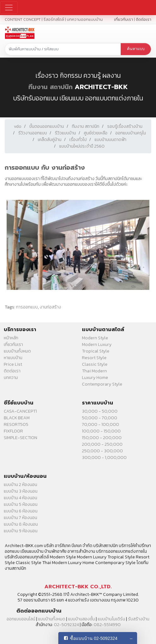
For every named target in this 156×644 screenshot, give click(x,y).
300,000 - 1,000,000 (104, 458)
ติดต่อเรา (144, 19)
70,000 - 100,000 (101, 424)
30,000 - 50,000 (100, 411)
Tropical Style (96, 351)
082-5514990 (107, 625)
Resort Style (94, 358)
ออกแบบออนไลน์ (21, 619)
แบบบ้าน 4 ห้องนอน (20, 498)
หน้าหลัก (11, 338)
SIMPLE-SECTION (20, 438)
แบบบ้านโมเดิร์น (111, 619)
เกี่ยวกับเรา (124, 19)
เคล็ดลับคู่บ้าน (50, 140)
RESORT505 (16, 424)
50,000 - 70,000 (100, 418)
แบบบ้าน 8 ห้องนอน (21, 524)
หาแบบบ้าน (13, 358)
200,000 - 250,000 (102, 444)
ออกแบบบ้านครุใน (131, 133)
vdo (18, 126)
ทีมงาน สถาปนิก (50, 87)
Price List (13, 364)
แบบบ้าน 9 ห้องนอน (21, 531)
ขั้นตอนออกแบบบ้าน (47, 126)
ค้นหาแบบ (136, 49)
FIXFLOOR (13, 431)
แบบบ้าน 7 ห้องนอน (20, 518)
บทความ (11, 378)
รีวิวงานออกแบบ (33, 133)
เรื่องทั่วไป (78, 140)
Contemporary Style (102, 384)
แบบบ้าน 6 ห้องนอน (21, 511)
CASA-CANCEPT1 (20, 411)
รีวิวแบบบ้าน (65, 133)
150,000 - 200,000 (102, 438)
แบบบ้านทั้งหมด (17, 351)
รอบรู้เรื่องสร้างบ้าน (125, 126)
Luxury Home (95, 378)
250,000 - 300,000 (102, 451)
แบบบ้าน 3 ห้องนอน (21, 491)
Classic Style (95, 364)
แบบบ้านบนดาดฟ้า (110, 140)
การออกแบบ (27, 307)
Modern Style (95, 338)
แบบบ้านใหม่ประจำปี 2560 (82, 146)
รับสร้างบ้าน (139, 619)
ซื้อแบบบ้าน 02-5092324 (94, 638)
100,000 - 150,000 (101, 431)
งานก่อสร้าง (50, 307)
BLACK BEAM (17, 418)
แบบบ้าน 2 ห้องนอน (20, 485)
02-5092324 (66, 625)
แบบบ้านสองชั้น (81, 619)
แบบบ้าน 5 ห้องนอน (21, 504)
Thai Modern (94, 371)
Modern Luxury (97, 345)
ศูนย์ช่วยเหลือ (96, 133)
